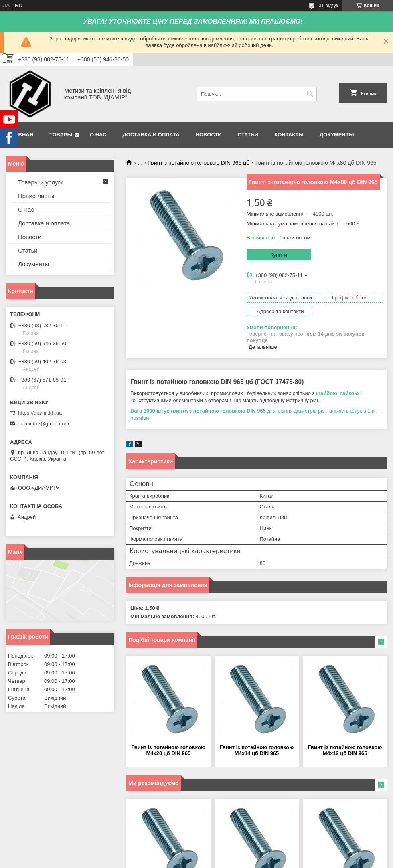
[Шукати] (310, 94)
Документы (337, 135)
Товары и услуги (41, 182)
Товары (61, 135)
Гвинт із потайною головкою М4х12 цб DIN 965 (345, 750)
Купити (279, 255)
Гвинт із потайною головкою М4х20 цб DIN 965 (168, 750)
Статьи (248, 135)
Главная (21, 135)
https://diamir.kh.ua (40, 413)
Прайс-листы (36, 196)
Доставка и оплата (151, 135)
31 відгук (328, 6)
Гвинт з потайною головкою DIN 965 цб (199, 163)
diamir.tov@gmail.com (43, 424)
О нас (98, 135)
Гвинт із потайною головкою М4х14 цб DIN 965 (257, 750)
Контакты (289, 135)
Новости (209, 135)
